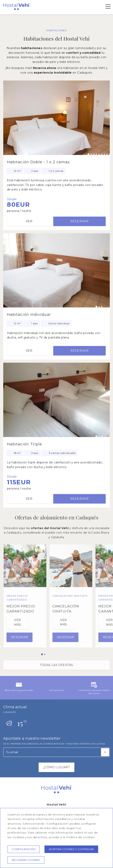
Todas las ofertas (56, 665)
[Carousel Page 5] (99, 154)
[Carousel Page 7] (104, 154)
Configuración (24, 849)
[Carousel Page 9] (110, 154)
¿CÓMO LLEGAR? (57, 767)
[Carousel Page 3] (94, 154)
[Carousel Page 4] (96, 154)
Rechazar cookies (26, 860)
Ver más (17, 622)
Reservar (79, 221)
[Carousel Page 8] (107, 154)
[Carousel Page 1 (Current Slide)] (89, 154)
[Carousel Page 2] (91, 154)
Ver (29, 221)
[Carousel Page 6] (102, 154)
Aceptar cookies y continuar (71, 849)
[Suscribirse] (105, 752)
